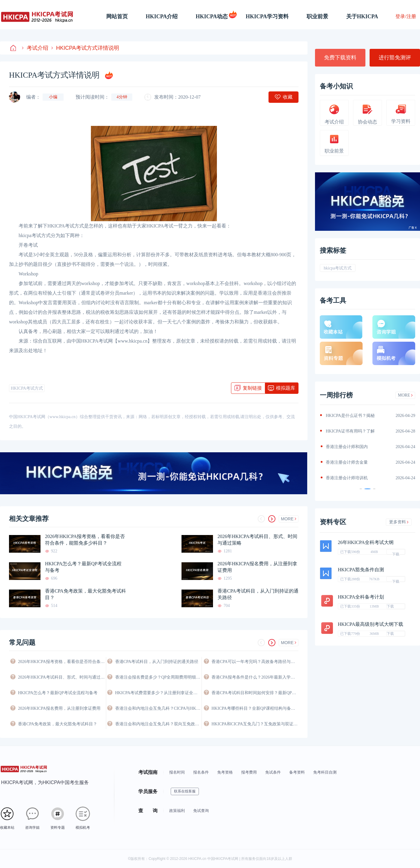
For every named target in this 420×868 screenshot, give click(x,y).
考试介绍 (35, 48)
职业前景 (317, 16)
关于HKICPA (362, 16)
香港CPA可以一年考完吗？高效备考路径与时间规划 (255, 662)
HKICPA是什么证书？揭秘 (350, 416)
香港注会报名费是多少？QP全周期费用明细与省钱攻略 (158, 677)
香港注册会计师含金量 (347, 462)
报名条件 (201, 772)
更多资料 (399, 522)
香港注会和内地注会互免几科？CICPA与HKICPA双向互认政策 (158, 708)
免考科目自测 (325, 772)
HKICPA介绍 (162, 16)
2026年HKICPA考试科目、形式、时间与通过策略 (257, 540)
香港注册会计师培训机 (347, 478)
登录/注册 (406, 16)
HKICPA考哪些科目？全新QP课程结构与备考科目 (255, 708)
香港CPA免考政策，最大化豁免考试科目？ (85, 594)
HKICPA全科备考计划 (361, 597)
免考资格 (225, 772)
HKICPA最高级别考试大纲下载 (370, 624)
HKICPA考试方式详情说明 (85, 48)
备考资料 (297, 772)
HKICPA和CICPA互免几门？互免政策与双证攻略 (255, 724)
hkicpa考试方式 (338, 268)
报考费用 (249, 772)
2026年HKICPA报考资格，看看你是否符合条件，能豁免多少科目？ (85, 540)
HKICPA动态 (212, 16)
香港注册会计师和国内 (347, 447)
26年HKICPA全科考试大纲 (366, 542)
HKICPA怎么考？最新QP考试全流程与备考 (83, 567)
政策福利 (177, 811)
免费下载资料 (340, 58)
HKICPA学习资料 (267, 16)
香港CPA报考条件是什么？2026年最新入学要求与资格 (255, 677)
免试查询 (201, 811)
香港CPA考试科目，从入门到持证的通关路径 (258, 594)
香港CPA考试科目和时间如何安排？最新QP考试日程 (255, 693)
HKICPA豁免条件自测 (361, 570)
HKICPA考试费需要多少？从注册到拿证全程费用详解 (158, 693)
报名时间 (177, 772)
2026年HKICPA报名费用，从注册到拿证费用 (257, 567)
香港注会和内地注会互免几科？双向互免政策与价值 (158, 724)
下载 (396, 553)
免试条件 (273, 772)
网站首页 (117, 16)
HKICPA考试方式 (27, 388)
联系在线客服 (185, 791)
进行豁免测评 (395, 58)
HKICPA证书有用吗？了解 (350, 431)
